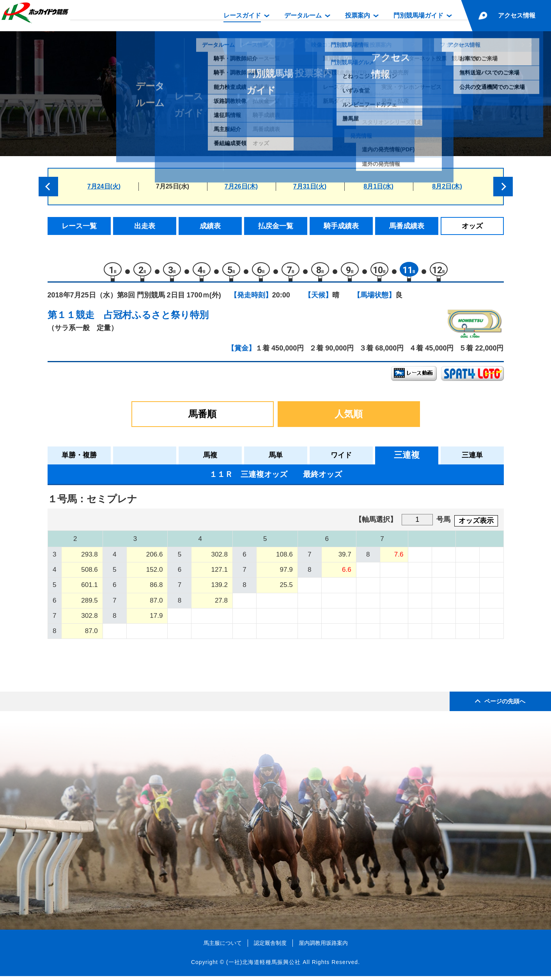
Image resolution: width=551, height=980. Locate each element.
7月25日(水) (173, 186)
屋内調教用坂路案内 (323, 946)
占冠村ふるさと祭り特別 (156, 318)
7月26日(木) (241, 186)
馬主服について (223, 946)
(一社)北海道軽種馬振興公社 (263, 966)
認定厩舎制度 (270, 946)
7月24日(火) (104, 186)
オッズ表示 (476, 524)
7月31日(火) (310, 186)
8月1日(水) (378, 186)
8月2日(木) (447, 186)
